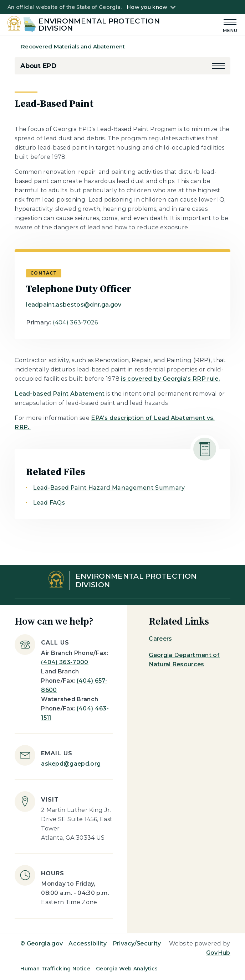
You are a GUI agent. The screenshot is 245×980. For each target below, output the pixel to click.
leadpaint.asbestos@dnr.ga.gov (74, 305)
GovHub (218, 953)
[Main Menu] (228, 25)
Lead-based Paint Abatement (60, 394)
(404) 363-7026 (75, 322)
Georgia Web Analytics (127, 969)
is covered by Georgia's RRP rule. (170, 379)
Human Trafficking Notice (55, 969)
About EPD (38, 66)
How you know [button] (147, 7)
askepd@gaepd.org (71, 764)
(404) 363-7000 (65, 662)
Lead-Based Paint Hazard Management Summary (109, 488)
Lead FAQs (49, 503)
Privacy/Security (137, 943)
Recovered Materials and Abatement (73, 46)
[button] (218, 66)
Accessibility (88, 943)
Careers (160, 639)
